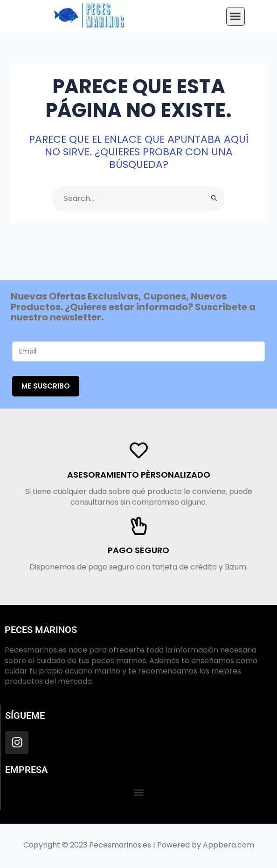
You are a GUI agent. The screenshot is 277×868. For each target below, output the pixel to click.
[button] (235, 14)
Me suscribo (46, 386)
